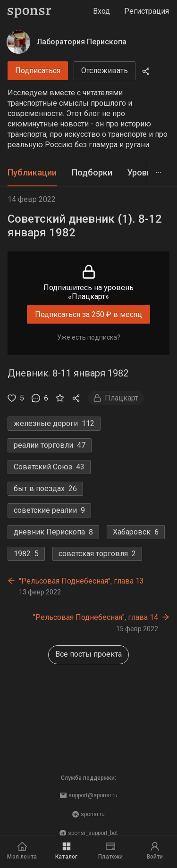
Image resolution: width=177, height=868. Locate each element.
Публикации (32, 172)
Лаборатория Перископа (82, 42)
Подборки (92, 172)
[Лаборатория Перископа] (18, 42)
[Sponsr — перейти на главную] (29, 12)
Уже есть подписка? (89, 337)
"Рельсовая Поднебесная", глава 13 (81, 581)
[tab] (32, 173)
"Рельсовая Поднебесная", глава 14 (96, 617)
